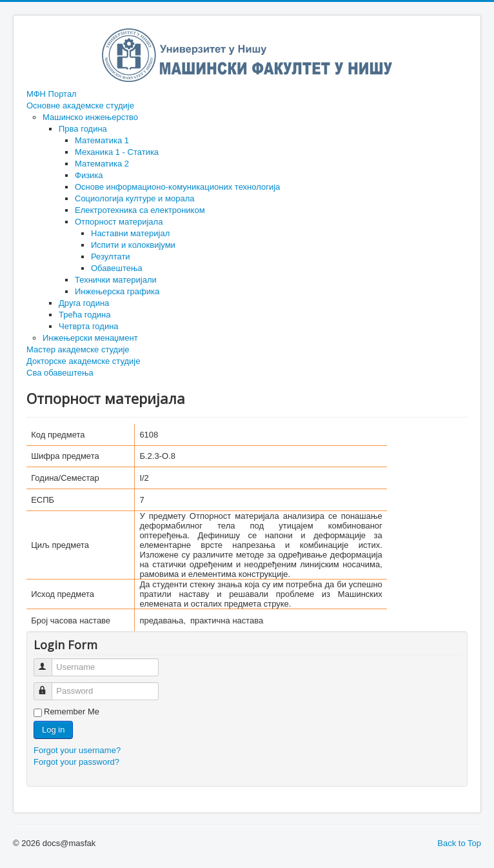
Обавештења (117, 268)
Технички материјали (116, 280)
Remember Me (72, 712)
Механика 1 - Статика (117, 152)
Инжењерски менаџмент (90, 338)
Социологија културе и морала (134, 198)
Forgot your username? (77, 750)
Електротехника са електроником (140, 210)
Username (49, 662)
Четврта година (89, 326)
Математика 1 (102, 140)
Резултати (111, 257)
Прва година (83, 129)
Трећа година (84, 315)
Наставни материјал (130, 233)
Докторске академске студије (83, 361)
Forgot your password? (76, 762)
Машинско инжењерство (90, 117)
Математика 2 (102, 164)
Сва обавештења (60, 373)
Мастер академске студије (78, 349)
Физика (89, 175)
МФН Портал (52, 94)
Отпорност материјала (119, 222)
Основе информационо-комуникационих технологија (177, 187)
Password (49, 686)
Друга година (84, 303)
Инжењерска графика (117, 291)
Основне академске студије (80, 106)
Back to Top (459, 843)
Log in (53, 730)
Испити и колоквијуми (133, 245)
